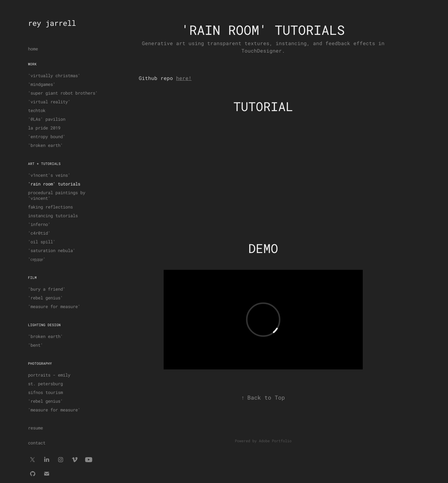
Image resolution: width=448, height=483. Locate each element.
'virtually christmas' (54, 75)
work (32, 64)
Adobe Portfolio (275, 441)
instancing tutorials (53, 216)
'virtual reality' (49, 102)
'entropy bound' (47, 136)
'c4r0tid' (39, 233)
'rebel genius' (45, 298)
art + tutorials (44, 164)
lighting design (44, 325)
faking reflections (50, 207)
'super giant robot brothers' (63, 93)
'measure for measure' (54, 306)
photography (40, 363)
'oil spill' (42, 242)
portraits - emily (49, 375)
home (33, 49)
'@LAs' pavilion (47, 119)
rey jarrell (52, 23)
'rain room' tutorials (54, 184)
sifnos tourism (45, 392)
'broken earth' (45, 145)
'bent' (35, 345)
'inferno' (39, 224)
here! (184, 78)
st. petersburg (45, 384)
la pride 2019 (44, 128)
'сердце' (37, 259)
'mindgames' (42, 84)
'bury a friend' (47, 289)
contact (37, 443)
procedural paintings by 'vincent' (57, 195)
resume (35, 428)
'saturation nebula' (52, 250)
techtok (37, 110)
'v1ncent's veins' (49, 175)
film (32, 277)
